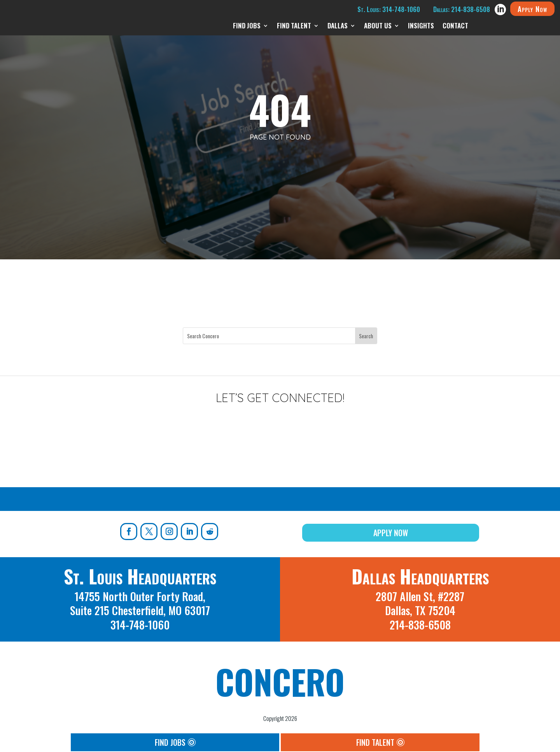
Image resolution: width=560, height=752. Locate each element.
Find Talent (375, 742)
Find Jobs (170, 742)
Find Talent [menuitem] (294, 27)
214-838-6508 (420, 625)
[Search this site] (269, 336)
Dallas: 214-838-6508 (462, 9)
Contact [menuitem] (455, 27)
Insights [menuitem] (421, 27)
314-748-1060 (140, 625)
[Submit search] (366, 336)
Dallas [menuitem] (338, 27)
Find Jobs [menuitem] (247, 27)
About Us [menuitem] (378, 27)
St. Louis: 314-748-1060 (389, 9)
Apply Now (532, 9)
